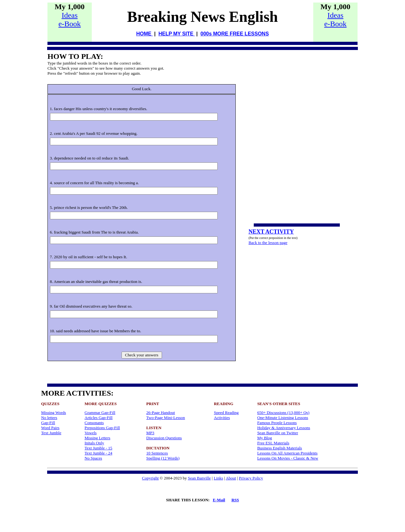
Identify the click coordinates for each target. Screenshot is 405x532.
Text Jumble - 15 (98, 448)
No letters (49, 418)
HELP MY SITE (177, 34)
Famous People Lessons (277, 423)
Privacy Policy (251, 478)
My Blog (265, 438)
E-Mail (219, 500)
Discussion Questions (164, 438)
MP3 (150, 433)
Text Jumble (51, 433)
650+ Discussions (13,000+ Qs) (283, 413)
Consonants (94, 423)
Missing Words (54, 413)
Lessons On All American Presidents (287, 453)
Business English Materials (280, 448)
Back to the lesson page (268, 243)
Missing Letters (97, 438)
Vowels (90, 433)
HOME (144, 34)
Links (218, 478)
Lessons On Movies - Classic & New (288, 458)
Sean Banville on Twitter (278, 433)
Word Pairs (50, 428)
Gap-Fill (48, 423)
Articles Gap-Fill (98, 418)
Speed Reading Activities (226, 415)
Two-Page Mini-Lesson (165, 418)
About (231, 478)
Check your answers (142, 355)
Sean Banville (199, 478)
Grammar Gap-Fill (100, 413)
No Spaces (93, 458)
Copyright (150, 478)
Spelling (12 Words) (163, 458)
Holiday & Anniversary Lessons (284, 428)
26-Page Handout (161, 413)
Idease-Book (70, 19)
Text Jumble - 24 (98, 453)
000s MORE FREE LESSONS (235, 34)
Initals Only (94, 443)
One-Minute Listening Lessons (283, 418)
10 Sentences (157, 453)
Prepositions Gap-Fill (102, 428)
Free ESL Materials (273, 443)
